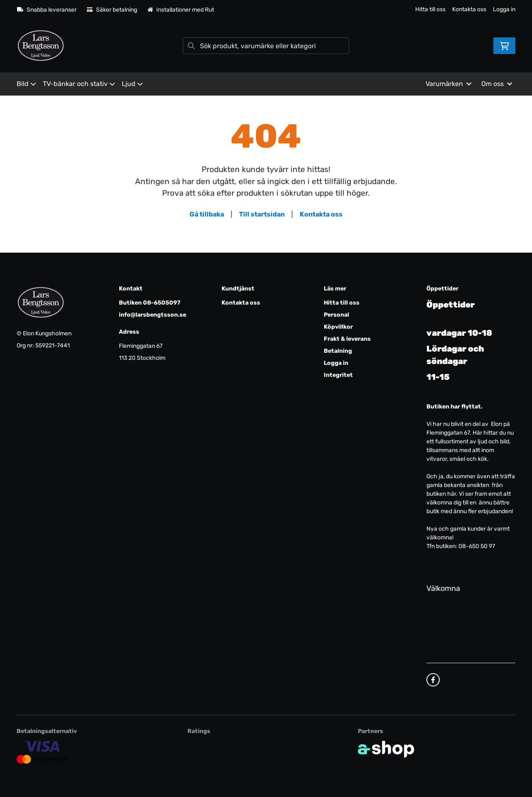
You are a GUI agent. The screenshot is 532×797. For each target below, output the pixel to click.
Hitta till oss (430, 9)
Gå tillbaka (207, 214)
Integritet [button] (338, 375)
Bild (26, 84)
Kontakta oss (469, 9)
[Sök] (266, 46)
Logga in (504, 9)
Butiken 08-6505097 (150, 303)
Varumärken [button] (448, 84)
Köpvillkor (338, 327)
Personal (336, 315)
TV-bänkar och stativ (79, 84)
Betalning (338, 351)
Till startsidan (262, 214)
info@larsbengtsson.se (153, 315)
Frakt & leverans (347, 339)
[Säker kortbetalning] (42, 752)
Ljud (132, 84)
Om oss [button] (497, 84)
